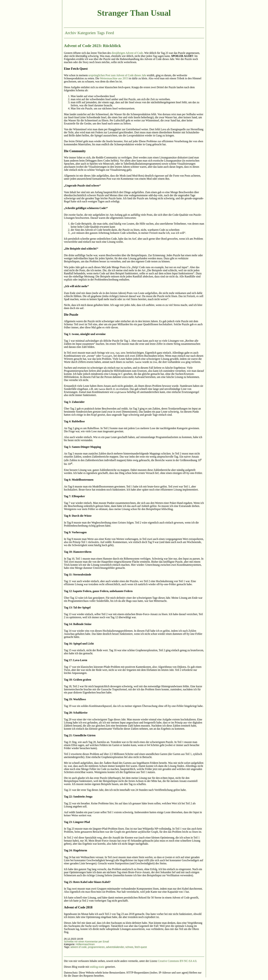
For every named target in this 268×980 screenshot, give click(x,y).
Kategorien (87, 33)
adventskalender (115, 947)
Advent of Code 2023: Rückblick (92, 46)
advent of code (78, 947)
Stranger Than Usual (134, 13)
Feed (110, 33)
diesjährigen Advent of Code (127, 53)
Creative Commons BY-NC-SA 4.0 (177, 961)
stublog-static (97, 967)
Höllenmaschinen (85, 944)
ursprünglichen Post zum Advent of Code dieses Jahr (117, 75)
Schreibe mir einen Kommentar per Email (86, 942)
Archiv (71, 33)
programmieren (96, 947)
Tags (101, 33)
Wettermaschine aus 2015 (114, 78)
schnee (129, 947)
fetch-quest (141, 947)
